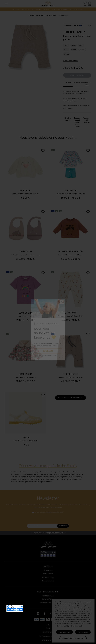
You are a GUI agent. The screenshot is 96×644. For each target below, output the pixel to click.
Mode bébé (40, 15)
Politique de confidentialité (48, 636)
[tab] (68, 84)
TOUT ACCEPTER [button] (64, 632)
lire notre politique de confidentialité (70, 626)
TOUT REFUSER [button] (83, 632)
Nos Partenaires (48, 581)
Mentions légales (48, 632)
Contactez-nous (48, 596)
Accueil (31, 15)
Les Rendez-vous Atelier (48, 603)
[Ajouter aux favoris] (90, 25)
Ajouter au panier (77, 75)
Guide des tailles (70, 61)
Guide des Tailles (48, 599)
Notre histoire (48, 574)
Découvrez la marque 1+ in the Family (48, 465)
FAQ (48, 625)
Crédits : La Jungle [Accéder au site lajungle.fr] (48, 640)
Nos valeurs (48, 570)
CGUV (48, 628)
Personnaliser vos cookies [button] (72, 638)
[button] (7, 4)
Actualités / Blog (48, 577)
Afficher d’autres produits (70, 398)
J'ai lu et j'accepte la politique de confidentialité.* (49, 512)
